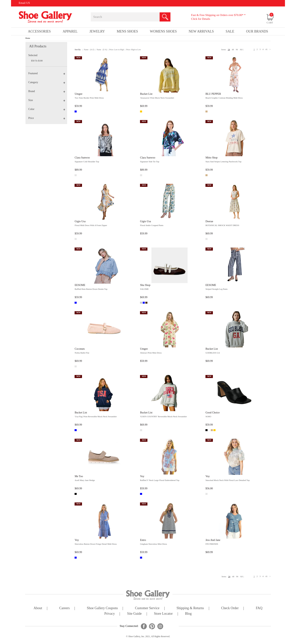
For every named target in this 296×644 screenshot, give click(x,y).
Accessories (39, 31)
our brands (257, 31)
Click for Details (201, 19)
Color (47, 109)
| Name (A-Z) (88, 50)
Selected (33, 55)
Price (47, 118)
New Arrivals (201, 31)
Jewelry (97, 31)
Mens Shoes (127, 31)
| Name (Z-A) (101, 50)
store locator (163, 614)
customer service (147, 608)
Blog (188, 614)
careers (65, 608)
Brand (47, 91)
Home (28, 38)
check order (230, 608)
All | (242, 49)
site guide (134, 614)
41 (266, 49)
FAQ (259, 608)
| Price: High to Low (133, 50)
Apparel (70, 31)
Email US (24, 3)
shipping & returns (190, 608)
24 (229, 49)
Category (47, 82)
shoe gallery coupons (102, 608)
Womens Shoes (163, 31)
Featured (47, 73)
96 (237, 49)
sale (230, 31)
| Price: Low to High (116, 50)
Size (47, 100)
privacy (110, 614)
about (38, 608)
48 (233, 49)
